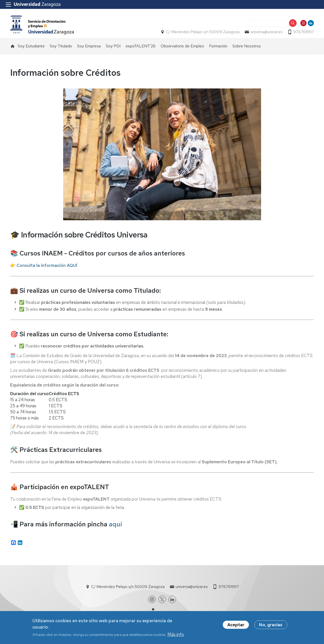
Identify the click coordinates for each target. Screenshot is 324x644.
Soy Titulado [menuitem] (61, 46)
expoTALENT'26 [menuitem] (141, 46)
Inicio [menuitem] (13, 46)
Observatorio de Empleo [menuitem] (182, 46)
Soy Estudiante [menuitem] (31, 46)
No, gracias (271, 625)
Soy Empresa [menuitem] (89, 46)
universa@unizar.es (266, 32)
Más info (176, 635)
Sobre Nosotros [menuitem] (247, 46)
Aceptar (236, 625)
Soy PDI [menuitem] (113, 46)
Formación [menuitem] (218, 46)
